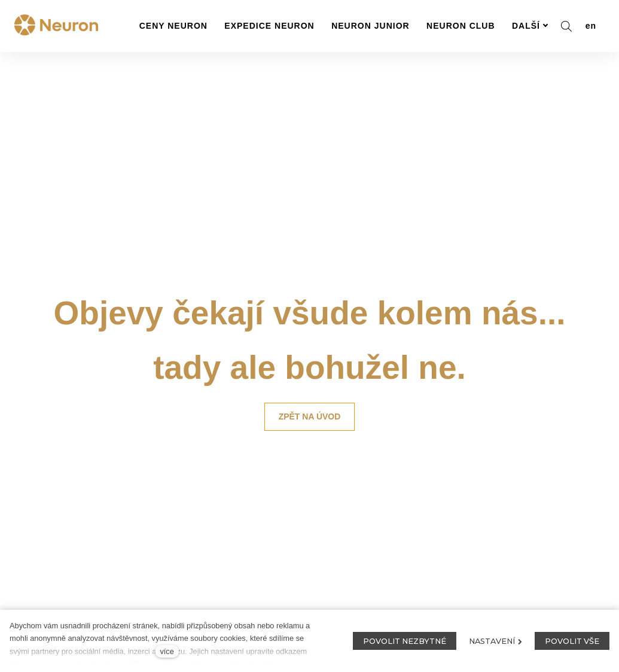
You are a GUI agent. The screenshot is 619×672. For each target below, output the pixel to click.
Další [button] (530, 26)
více (167, 651)
